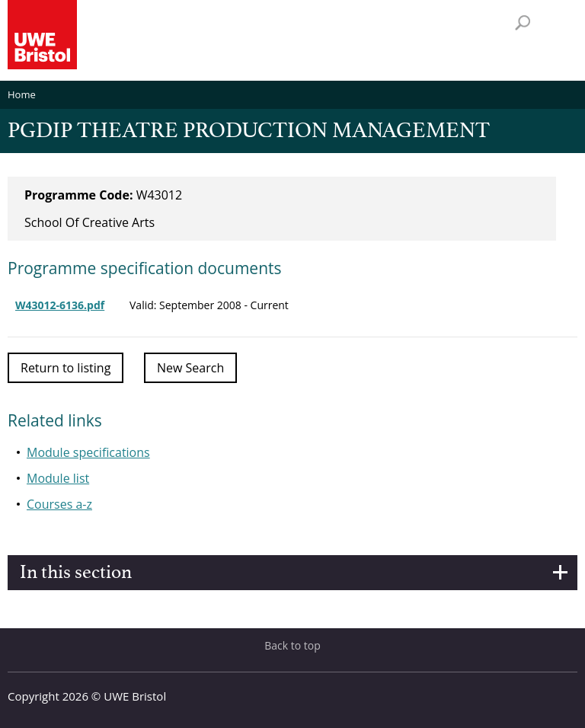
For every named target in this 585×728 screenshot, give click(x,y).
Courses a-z (59, 504)
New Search (190, 368)
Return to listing (66, 368)
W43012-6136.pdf (60, 305)
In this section (76, 573)
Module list (58, 478)
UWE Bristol (135, 696)
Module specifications (88, 452)
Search (523, 23)
